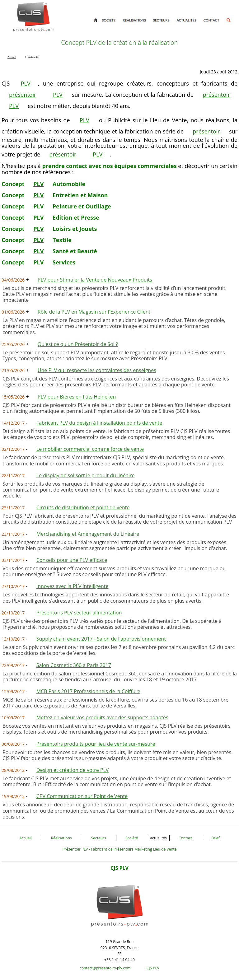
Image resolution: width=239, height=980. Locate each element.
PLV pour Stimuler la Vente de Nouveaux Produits (95, 280)
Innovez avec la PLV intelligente (73, 586)
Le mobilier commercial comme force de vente (90, 449)
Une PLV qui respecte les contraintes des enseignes (97, 370)
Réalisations (61, 838)
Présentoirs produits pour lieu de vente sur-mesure (96, 744)
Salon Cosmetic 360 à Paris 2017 (74, 665)
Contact (185, 838)
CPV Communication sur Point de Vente (82, 796)
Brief (215, 838)
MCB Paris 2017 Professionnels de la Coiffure (88, 691)
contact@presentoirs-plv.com (105, 968)
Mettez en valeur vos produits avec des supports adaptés (102, 717)
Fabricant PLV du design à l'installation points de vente (99, 423)
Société (132, 838)
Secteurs (99, 838)
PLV (26, 83)
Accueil (25, 838)
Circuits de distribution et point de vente (83, 507)
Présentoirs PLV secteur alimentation (79, 613)
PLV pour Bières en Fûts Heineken (77, 397)
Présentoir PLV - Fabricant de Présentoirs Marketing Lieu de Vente (119, 849)
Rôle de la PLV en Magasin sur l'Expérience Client (94, 312)
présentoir (23, 95)
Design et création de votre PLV (73, 770)
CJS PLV (153, 968)
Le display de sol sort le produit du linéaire (86, 475)
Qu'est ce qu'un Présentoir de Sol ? (78, 344)
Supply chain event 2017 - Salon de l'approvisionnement (101, 639)
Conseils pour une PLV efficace (72, 560)
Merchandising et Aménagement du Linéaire (88, 534)
